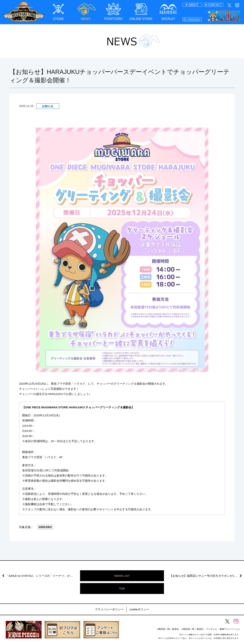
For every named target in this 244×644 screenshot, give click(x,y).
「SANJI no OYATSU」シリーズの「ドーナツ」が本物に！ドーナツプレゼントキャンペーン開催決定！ (43, 576)
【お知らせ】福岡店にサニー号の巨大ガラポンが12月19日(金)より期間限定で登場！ (207, 576)
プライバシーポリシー (109, 609)
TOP (122, 589)
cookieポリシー (139, 609)
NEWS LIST (122, 576)
